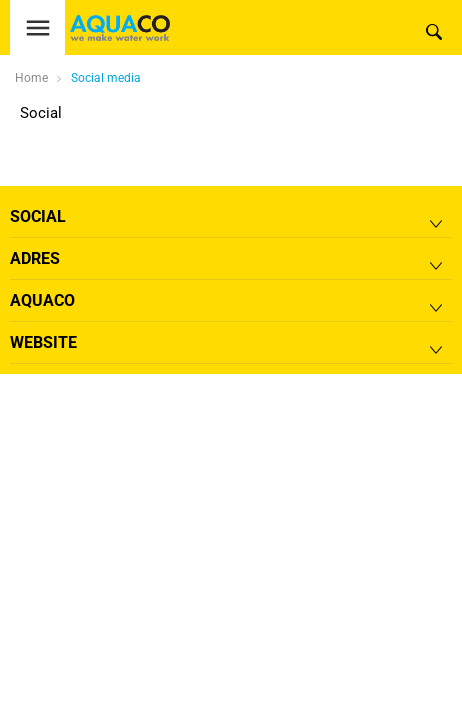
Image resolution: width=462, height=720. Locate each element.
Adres (35, 258)
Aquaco (42, 300)
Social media (106, 78)
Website (43, 342)
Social (41, 113)
